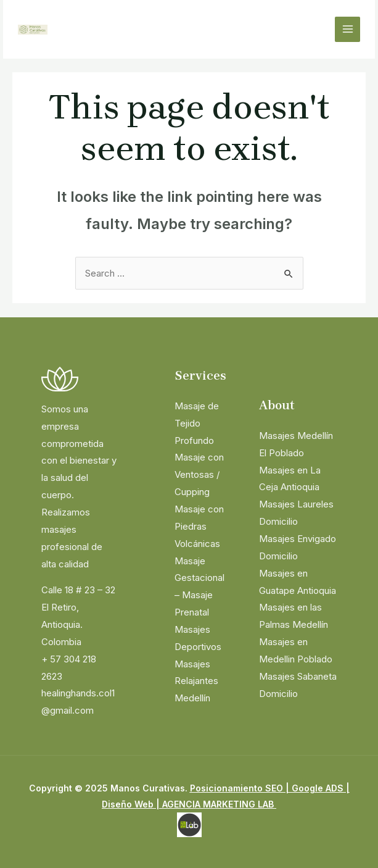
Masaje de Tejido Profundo (197, 423)
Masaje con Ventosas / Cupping (199, 474)
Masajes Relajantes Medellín (196, 681)
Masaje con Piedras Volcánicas (199, 526)
